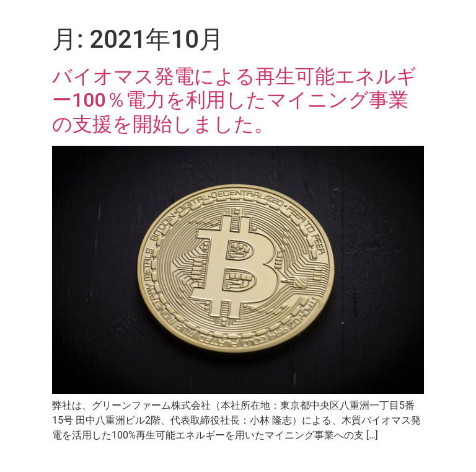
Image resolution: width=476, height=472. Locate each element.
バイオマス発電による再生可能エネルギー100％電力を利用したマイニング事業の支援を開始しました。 (234, 100)
